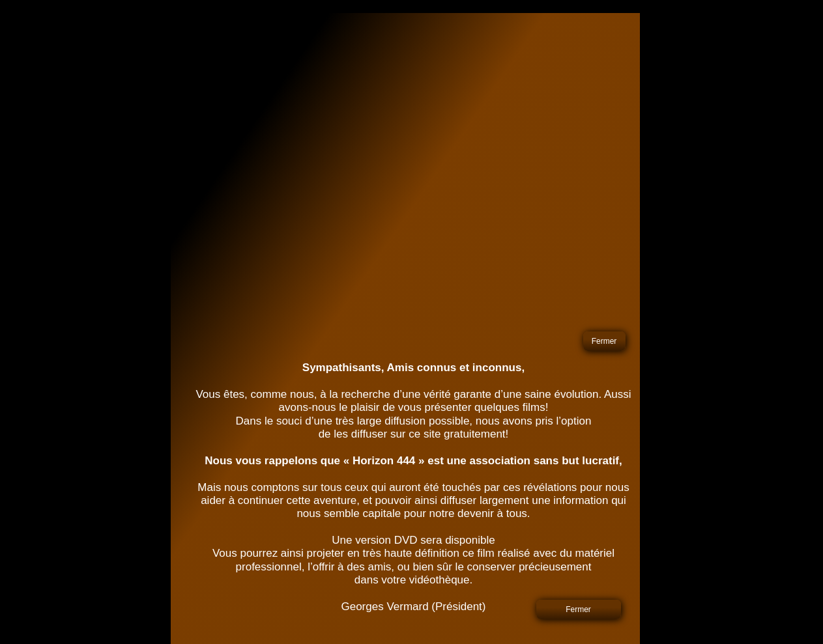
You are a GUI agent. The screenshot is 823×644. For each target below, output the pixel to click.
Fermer (604, 341)
